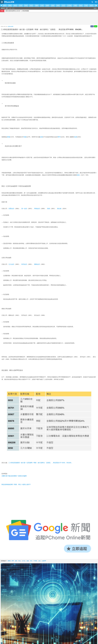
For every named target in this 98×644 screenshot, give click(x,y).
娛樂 (53, 6)
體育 (58, 6)
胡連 (25, 137)
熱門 (5, 6)
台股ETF (44, 561)
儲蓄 (28, 561)
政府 (91, 6)
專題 (10, 6)
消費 (75, 6)
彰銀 (49, 209)
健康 (47, 6)
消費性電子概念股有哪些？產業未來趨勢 (14, 476)
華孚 (59, 137)
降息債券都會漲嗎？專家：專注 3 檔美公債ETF (16, 485)
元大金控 (11, 264)
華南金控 (37, 209)
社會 (21, 6)
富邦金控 (24, 264)
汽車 (86, 6)
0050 (9, 561)
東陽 (9, 137)
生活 (63, 6)
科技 (31, 6)
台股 (39, 561)
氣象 (95, 8)
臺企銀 (59, 209)
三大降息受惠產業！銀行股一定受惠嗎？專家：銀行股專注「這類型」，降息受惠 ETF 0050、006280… (40, 463)
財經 (26, 6)
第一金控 (24, 209)
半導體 (35, 561)
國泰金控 (37, 264)
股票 (16, 561)
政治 (15, 6)
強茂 (76, 137)
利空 (31, 561)
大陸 (42, 6)
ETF (13, 561)
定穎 (41, 137)
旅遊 (81, 6)
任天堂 (24, 561)
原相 (78, 175)
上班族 (69, 6)
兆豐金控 (11, 209)
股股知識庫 (11, 27)
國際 (37, 6)
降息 (20, 561)
